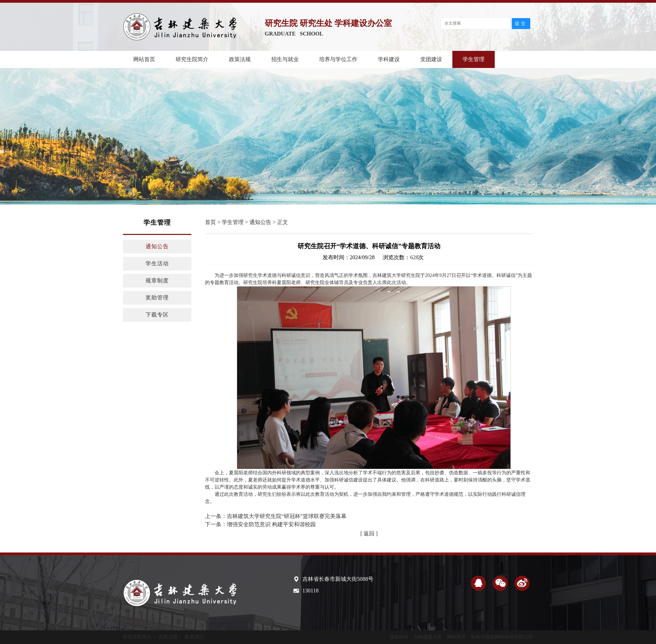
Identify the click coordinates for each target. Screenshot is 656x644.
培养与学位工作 (338, 59)
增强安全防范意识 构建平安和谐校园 (271, 524)
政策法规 (240, 59)
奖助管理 (157, 298)
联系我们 (194, 637)
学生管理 (474, 59)
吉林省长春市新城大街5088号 (338, 579)
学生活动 (157, 263)
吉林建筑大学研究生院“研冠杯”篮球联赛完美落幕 (287, 516)
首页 (210, 222)
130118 (310, 591)
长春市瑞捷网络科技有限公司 (502, 637)
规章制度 (157, 281)
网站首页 (144, 59)
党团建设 (431, 59)
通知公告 (157, 246)
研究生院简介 (192, 59)
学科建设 (389, 59)
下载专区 (157, 315)
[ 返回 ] (369, 534)
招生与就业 (285, 59)
